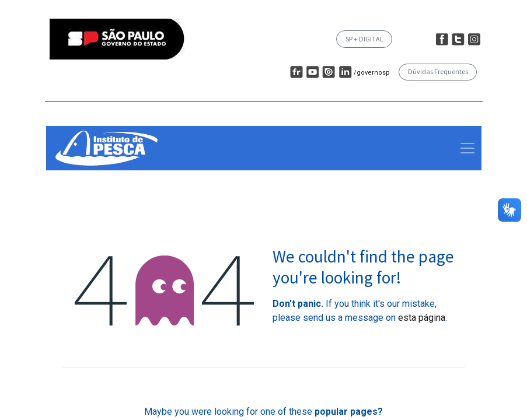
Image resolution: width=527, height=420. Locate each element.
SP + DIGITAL (364, 39)
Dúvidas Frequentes (438, 71)
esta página (422, 318)
